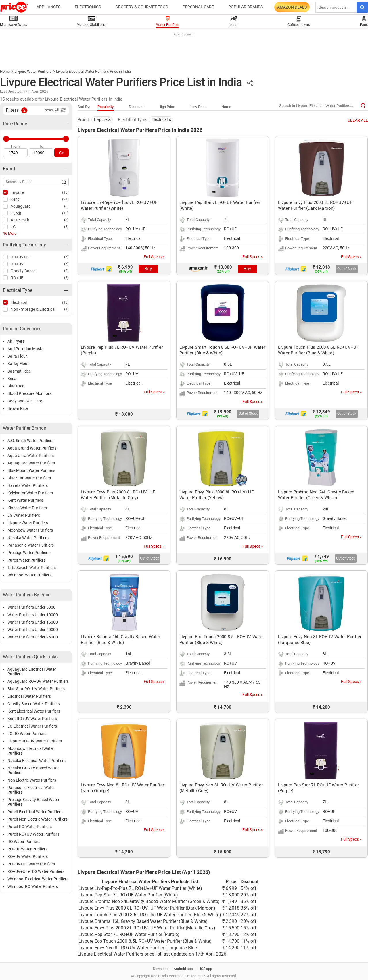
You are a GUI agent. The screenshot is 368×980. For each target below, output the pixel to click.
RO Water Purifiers (24, 842)
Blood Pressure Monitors (29, 393)
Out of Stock (347, 269)
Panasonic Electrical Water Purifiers (31, 790)
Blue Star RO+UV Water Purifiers (36, 689)
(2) (66, 271)
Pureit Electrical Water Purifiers (35, 812)
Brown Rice (18, 408)
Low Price (198, 107)
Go (62, 153)
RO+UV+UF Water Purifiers (31, 864)
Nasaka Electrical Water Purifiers (37, 761)
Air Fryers (16, 341)
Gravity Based (23, 271)
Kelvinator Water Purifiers (30, 493)
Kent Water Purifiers (25, 500)
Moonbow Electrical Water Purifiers (31, 751)
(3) (66, 220)
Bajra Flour (17, 356)
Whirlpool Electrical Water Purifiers (38, 879)
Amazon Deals (292, 7)
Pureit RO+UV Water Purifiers (33, 834)
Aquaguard (21, 206)
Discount (136, 107)
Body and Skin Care (25, 401)
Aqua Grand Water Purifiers (32, 448)
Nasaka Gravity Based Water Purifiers (33, 770)
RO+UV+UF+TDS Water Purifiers (36, 871)
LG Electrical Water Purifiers (32, 726)
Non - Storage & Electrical (33, 309)
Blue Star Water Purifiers (29, 478)
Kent (15, 199)
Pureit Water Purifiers (26, 560)
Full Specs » (154, 257)
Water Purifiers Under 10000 (33, 615)
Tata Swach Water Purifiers (32, 568)
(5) (66, 264)
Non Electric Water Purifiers (32, 780)
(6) (66, 206)
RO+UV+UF (21, 257)
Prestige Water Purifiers (28, 553)
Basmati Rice (19, 371)
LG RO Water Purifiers (27, 734)
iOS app (206, 969)
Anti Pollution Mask (25, 349)
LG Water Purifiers (24, 515)
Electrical (19, 302)
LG (13, 227)
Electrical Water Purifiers (29, 696)
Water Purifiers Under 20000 (33, 630)
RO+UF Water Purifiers (27, 849)
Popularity (106, 107)
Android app (183, 969)
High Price (167, 107)
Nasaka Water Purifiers (28, 538)
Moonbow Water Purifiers (30, 530)
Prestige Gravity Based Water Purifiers (33, 802)
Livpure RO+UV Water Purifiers (35, 741)
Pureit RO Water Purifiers (30, 827)
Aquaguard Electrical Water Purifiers (32, 672)
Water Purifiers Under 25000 (33, 637)
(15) (65, 192)
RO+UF (17, 278)
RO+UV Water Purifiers (28, 856)
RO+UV (17, 264)
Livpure (17, 192)
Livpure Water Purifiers (33, 71)
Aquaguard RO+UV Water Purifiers (38, 681)
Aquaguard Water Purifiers (31, 463)
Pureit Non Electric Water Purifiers (38, 819)
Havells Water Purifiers (28, 485)
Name (226, 107)
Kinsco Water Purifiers (27, 508)
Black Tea (16, 386)
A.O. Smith (20, 220)
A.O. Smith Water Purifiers (30, 441)
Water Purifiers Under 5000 (31, 607)
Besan (13, 379)
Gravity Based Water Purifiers (34, 704)
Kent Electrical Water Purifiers (34, 711)
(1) (66, 309)
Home (5, 71)
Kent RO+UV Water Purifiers (32, 719)
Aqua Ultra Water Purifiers (31, 456)
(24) (65, 199)
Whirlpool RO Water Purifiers (33, 886)
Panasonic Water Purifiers (31, 545)
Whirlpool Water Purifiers (29, 575)
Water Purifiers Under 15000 (33, 622)
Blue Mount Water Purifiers (31, 470)
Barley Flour (18, 364)
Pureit (16, 213)
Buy (148, 269)
